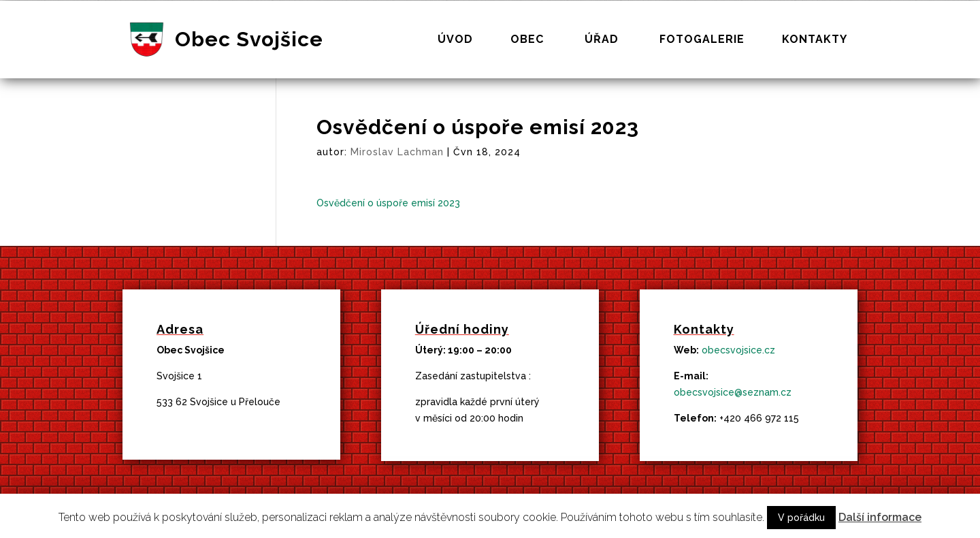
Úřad (602, 40)
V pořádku (801, 518)
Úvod (455, 40)
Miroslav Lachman (397, 152)
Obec (527, 40)
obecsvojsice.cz (738, 350)
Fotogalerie (702, 40)
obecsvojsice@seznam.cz (733, 392)
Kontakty (815, 40)
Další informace (880, 517)
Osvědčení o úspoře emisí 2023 (388, 203)
